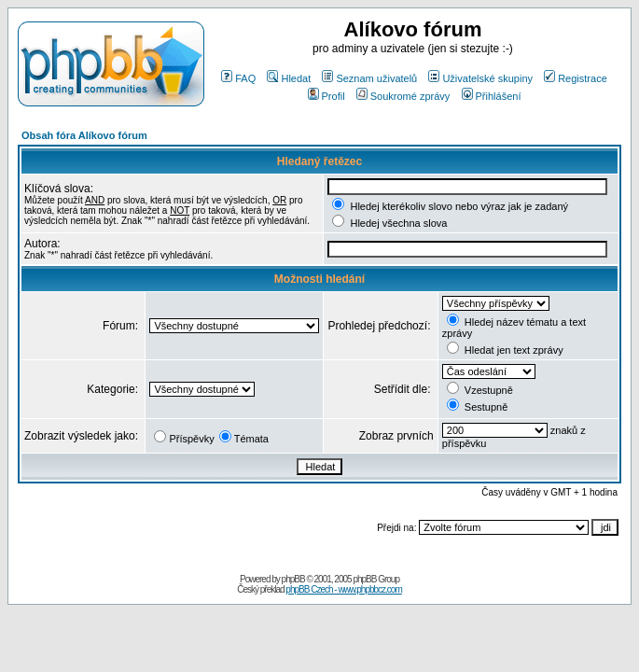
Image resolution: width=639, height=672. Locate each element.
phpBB (293, 579)
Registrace (576, 78)
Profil (326, 96)
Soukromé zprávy (403, 96)
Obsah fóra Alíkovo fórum (84, 135)
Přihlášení (492, 96)
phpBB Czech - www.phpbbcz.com (343, 589)
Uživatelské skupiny (480, 78)
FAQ (238, 78)
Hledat (289, 78)
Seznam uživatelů (369, 78)
